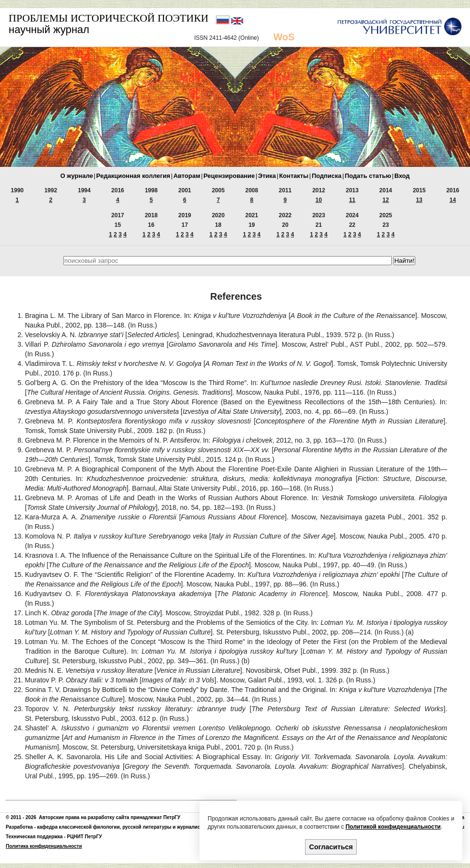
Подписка (327, 176)
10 (319, 200)
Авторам (187, 176)
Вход (402, 176)
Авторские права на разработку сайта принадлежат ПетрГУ (110, 817)
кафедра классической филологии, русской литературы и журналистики (124, 827)
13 (419, 200)
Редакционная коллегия (133, 176)
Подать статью (368, 176)
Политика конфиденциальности (44, 846)
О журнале (77, 176)
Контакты (294, 176)
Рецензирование (229, 176)
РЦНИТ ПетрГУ (85, 837)
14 (452, 200)
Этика (267, 176)
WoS (284, 37)
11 (352, 200)
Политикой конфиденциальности (393, 827)
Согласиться (331, 847)
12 (386, 200)
